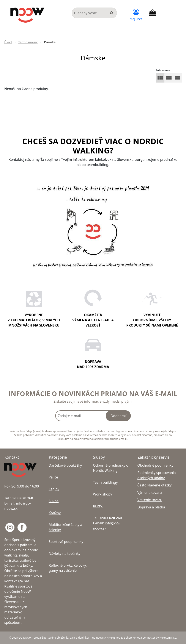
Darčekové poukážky (65, 465)
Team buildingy (105, 482)
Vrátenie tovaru (150, 500)
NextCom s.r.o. (168, 638)
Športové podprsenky (66, 542)
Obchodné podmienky (155, 465)
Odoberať (118, 416)
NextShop (114, 638)
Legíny (54, 489)
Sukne (54, 501)
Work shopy (102, 494)
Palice (54, 477)
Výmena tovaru (150, 492)
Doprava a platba (151, 507)
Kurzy (98, 506)
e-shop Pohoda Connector (139, 638)
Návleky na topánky (65, 553)
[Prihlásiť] (136, 14)
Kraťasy (55, 513)
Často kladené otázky (155, 485)
